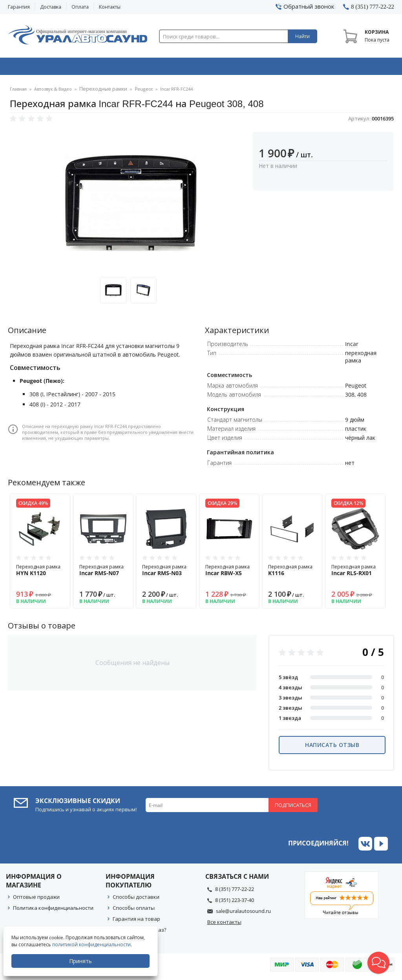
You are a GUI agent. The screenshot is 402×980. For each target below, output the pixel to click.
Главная (18, 92)
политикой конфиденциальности (92, 944)
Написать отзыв (332, 748)
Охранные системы (124, 68)
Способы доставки (136, 900)
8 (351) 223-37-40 (235, 903)
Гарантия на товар (136, 922)
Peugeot (138, 92)
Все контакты (224, 925)
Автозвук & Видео (46, 68)
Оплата (80, 7)
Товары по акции (358, 68)
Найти (302, 36)
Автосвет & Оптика (281, 68)
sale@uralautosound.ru (243, 914)
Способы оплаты (134, 911)
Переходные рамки (100, 92)
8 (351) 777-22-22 (235, 892)
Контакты (110, 7)
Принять (81, 961)
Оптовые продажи (36, 900)
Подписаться (293, 808)
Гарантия (19, 7)
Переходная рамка (40, 573)
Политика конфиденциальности (53, 911)
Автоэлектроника (203, 68)
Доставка (51, 7)
